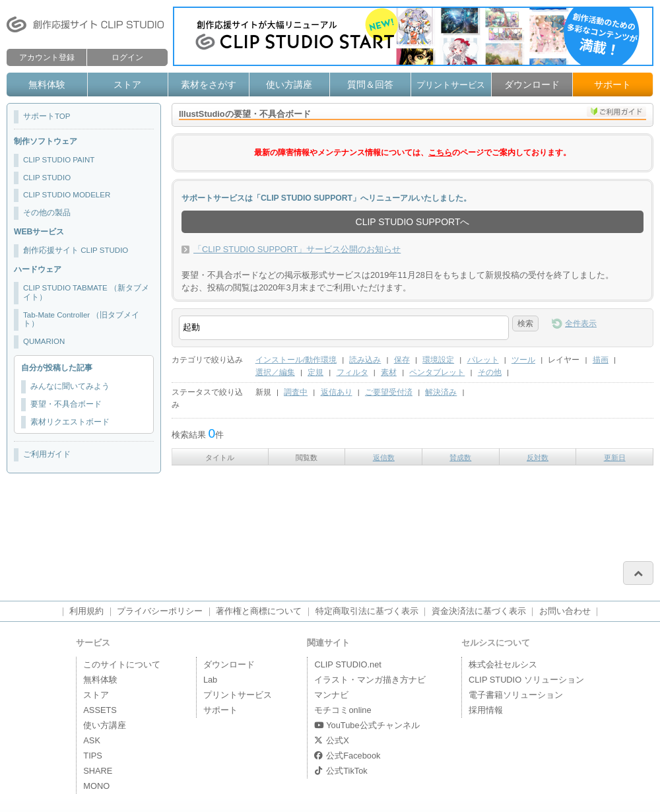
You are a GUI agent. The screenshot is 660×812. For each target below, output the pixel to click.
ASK (92, 740)
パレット (483, 360)
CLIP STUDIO (47, 178)
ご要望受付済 (389, 392)
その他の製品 (47, 213)
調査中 (296, 392)
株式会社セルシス (503, 664)
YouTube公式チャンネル (367, 725)
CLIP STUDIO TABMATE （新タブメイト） (86, 292)
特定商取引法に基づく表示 (367, 611)
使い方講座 (289, 85)
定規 (315, 372)
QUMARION (44, 341)
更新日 (615, 457)
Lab (210, 680)
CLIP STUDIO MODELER (67, 195)
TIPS (92, 756)
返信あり (337, 392)
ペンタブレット (437, 372)
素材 (389, 372)
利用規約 (86, 611)
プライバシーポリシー (160, 611)
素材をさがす (209, 85)
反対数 (538, 457)
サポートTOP (47, 116)
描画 (601, 360)
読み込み (365, 360)
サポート (612, 85)
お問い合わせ (565, 611)
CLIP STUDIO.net (347, 664)
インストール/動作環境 (296, 360)
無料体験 (47, 85)
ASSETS (100, 710)
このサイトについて (122, 664)
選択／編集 (275, 372)
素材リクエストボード (70, 422)
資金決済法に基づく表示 (479, 611)
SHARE (98, 771)
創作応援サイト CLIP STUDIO (76, 250)
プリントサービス (451, 85)
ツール (523, 360)
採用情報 (486, 710)
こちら (440, 152)
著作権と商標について (259, 611)
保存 (402, 360)
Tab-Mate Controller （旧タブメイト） (81, 320)
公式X (331, 740)
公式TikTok (341, 771)
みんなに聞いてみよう (70, 386)
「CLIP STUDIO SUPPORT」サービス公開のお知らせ (297, 249)
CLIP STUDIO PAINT (59, 160)
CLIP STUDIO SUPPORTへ (413, 222)
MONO (96, 786)
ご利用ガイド (47, 454)
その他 (490, 372)
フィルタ (352, 372)
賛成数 (460, 457)
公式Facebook (347, 756)
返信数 (384, 457)
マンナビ (331, 695)
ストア (127, 85)
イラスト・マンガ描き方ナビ (370, 680)
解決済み (441, 392)
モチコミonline (343, 710)
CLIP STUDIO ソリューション (526, 680)
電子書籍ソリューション (516, 695)
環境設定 (438, 360)
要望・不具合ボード (66, 404)
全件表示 (581, 323)
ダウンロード (532, 85)
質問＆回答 (370, 85)
